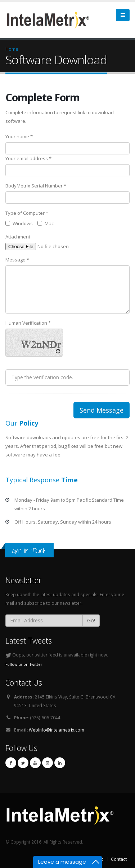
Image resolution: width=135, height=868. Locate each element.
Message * (17, 260)
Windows (19, 223)
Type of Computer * (27, 213)
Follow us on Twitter (24, 664)
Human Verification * (28, 323)
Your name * (19, 136)
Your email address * (28, 158)
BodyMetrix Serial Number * (36, 186)
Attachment (18, 237)
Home (12, 49)
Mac (46, 223)
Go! (91, 620)
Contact (119, 859)
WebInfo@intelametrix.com (57, 730)
